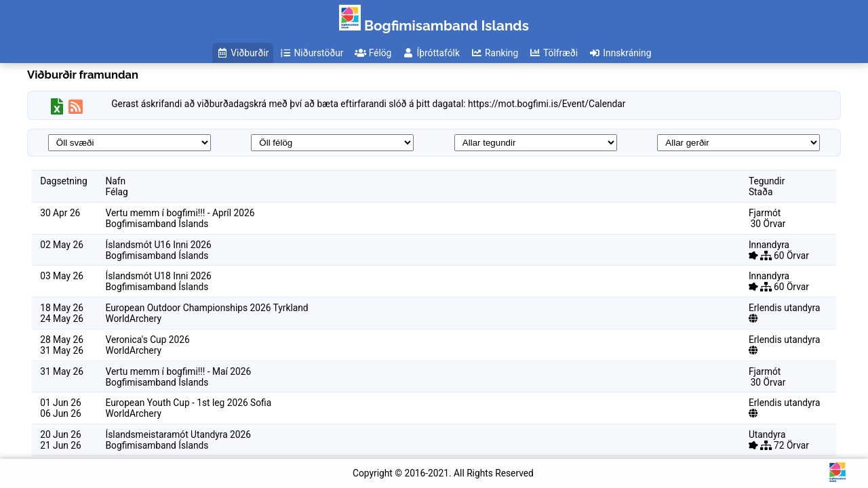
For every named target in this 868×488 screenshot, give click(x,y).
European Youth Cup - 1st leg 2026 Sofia (189, 403)
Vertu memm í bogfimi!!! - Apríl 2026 (180, 213)
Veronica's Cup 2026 (148, 340)
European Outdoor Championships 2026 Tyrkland (207, 308)
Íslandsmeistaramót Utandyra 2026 (179, 434)
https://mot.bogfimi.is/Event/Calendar (547, 104)
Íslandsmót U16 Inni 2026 (159, 245)
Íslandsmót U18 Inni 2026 (159, 276)
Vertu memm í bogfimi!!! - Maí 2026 (179, 371)
